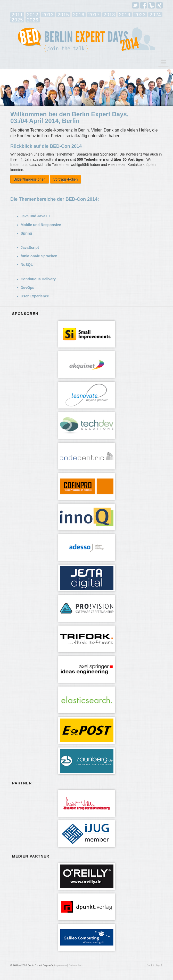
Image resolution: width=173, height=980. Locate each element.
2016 (79, 15)
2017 (94, 15)
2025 (17, 20)
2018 (109, 15)
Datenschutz (76, 965)
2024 (155, 15)
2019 (125, 15)
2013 (48, 15)
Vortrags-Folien (66, 179)
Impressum (60, 965)
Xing (159, 5)
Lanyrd (151, 5)
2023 (140, 15)
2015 (63, 15)
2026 (32, 20)
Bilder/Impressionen (30, 179)
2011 (17, 15)
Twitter (135, 5)
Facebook (143, 5)
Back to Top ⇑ (155, 965)
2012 (32, 15)
